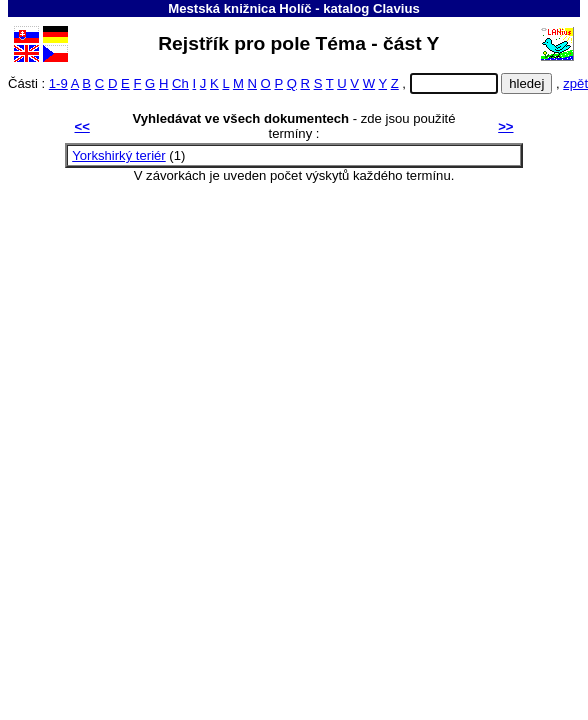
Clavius (396, 8)
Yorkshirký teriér (119, 155)
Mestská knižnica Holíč (239, 8)
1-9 (58, 83)
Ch (180, 83)
